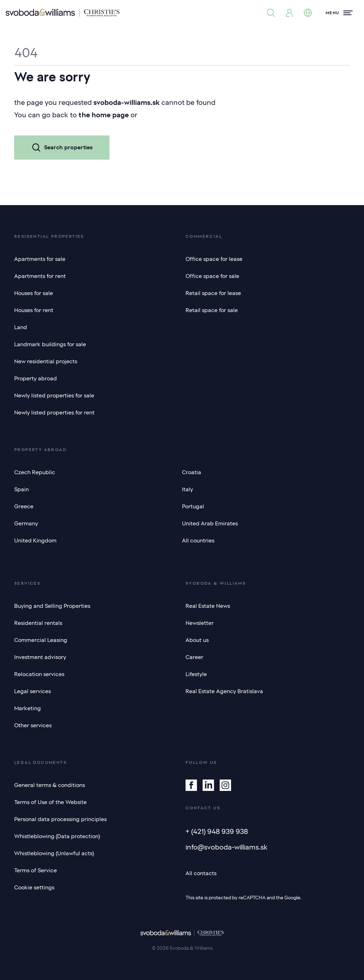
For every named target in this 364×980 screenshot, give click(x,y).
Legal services (33, 691)
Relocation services (39, 674)
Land (21, 327)
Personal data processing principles (60, 819)
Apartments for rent (40, 276)
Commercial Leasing (41, 640)
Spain (22, 489)
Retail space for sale (212, 310)
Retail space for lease (213, 293)
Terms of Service (36, 871)
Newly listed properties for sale (54, 396)
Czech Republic (35, 472)
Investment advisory (40, 657)
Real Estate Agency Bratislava (224, 691)
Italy (188, 489)
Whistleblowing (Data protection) (57, 836)
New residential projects (46, 362)
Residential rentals (38, 623)
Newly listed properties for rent (54, 413)
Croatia (192, 472)
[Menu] (339, 13)
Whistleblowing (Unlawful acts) (54, 853)
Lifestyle (196, 674)
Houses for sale (34, 293)
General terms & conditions (50, 785)
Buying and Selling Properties (52, 606)
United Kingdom (35, 541)
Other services (33, 725)
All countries (198, 541)
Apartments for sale (40, 259)
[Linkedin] (208, 785)
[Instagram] (225, 785)
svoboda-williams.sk (127, 102)
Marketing (28, 708)
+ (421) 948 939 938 (217, 831)
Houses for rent (34, 310)
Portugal (193, 507)
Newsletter (200, 623)
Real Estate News (208, 606)
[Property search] (271, 13)
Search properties (62, 148)
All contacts (201, 873)
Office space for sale (212, 276)
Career (194, 657)
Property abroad (36, 379)
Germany (26, 524)
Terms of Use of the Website (50, 802)
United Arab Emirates (210, 524)
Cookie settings (34, 888)
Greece (24, 507)
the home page (104, 115)
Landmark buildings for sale (50, 344)
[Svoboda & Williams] (63, 13)
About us (197, 640)
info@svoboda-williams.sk (227, 847)
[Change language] (308, 13)
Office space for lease (214, 259)
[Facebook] (191, 785)
